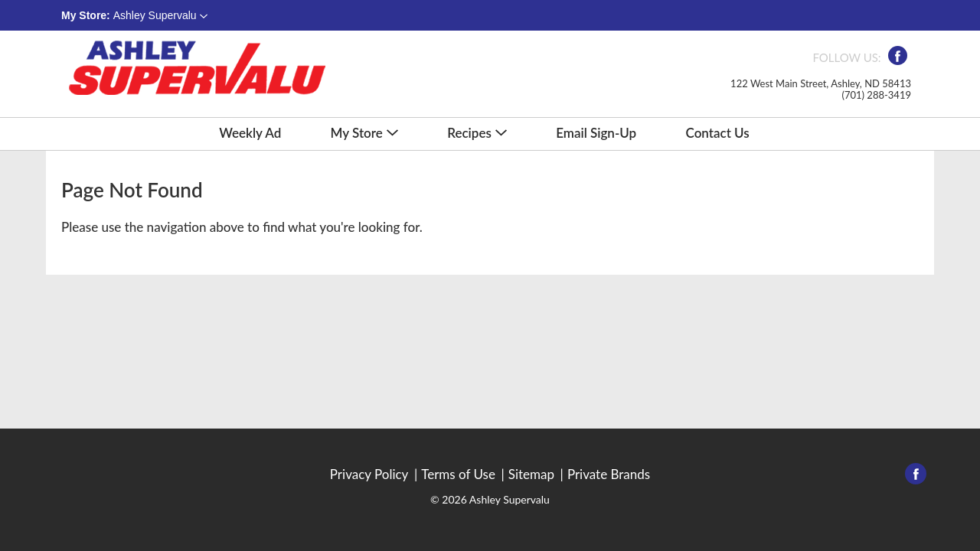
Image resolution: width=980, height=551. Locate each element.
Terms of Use (458, 474)
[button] (160, 15)
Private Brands (609, 474)
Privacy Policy (369, 474)
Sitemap (531, 474)
